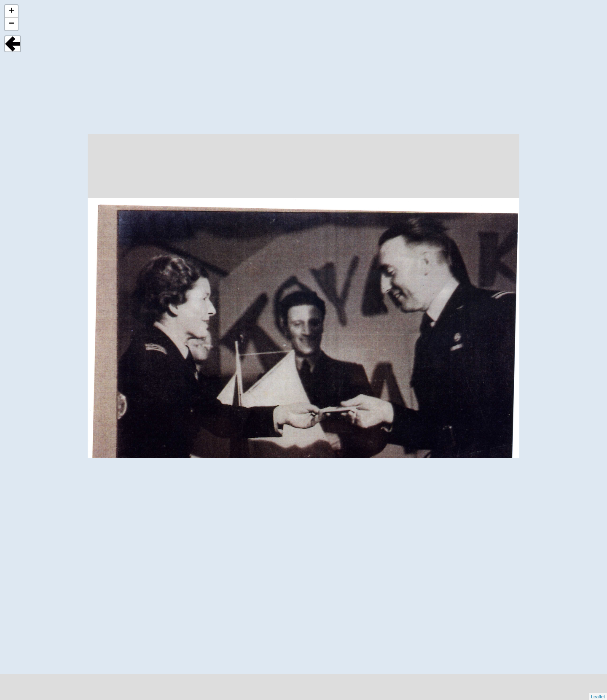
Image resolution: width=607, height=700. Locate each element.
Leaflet (598, 697)
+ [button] (12, 11)
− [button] (12, 24)
